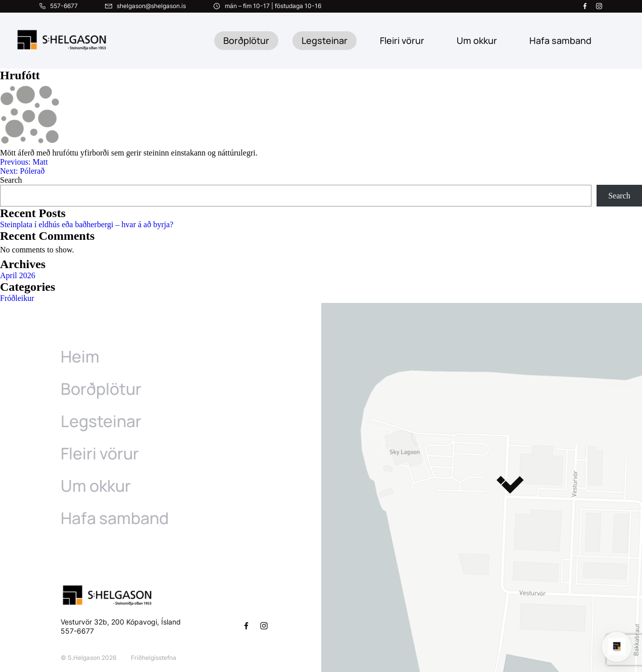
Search (11, 180)
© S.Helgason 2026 (89, 658)
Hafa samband (115, 518)
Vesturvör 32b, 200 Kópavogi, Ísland (121, 622)
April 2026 (18, 275)
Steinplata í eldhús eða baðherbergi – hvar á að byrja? (87, 224)
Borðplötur (246, 40)
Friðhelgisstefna (154, 658)
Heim (80, 356)
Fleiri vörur (402, 40)
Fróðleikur (17, 298)
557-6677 (78, 631)
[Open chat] (617, 647)
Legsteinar (325, 40)
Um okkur (96, 486)
